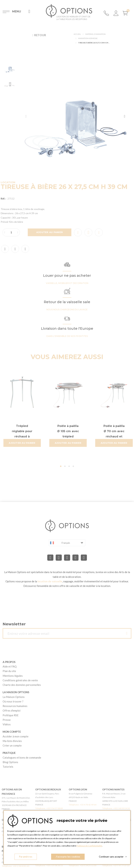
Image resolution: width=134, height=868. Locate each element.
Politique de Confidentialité (89, 846)
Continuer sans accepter (113, 857)
